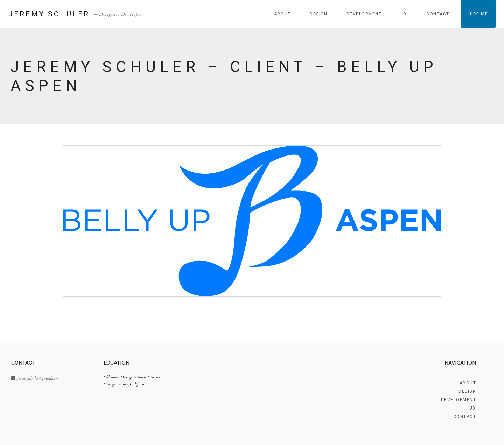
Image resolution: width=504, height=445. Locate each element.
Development (364, 14)
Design (318, 14)
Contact (438, 14)
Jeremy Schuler (49, 14)
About (282, 14)
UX (404, 14)
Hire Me (478, 14)
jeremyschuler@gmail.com (35, 378)
